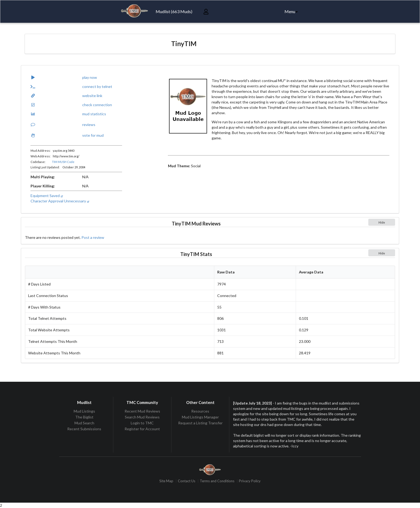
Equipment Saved (47, 196)
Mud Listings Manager (200, 417)
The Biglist (84, 417)
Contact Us (187, 481)
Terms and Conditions (217, 481)
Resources (200, 411)
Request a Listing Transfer (200, 423)
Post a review (93, 237)
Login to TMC (142, 423)
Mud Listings (84, 411)
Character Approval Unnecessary (60, 201)
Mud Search (84, 423)
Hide (382, 222)
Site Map (166, 481)
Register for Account (142, 429)
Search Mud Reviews (142, 417)
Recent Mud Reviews (142, 411)
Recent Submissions (84, 429)
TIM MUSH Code (63, 162)
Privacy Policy (250, 481)
